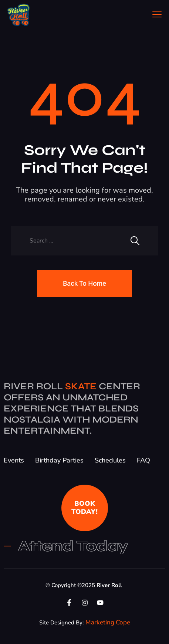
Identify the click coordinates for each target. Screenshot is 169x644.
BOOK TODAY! (84, 508)
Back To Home (84, 283)
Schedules (110, 460)
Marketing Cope (108, 622)
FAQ (143, 460)
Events (14, 460)
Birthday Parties (59, 460)
